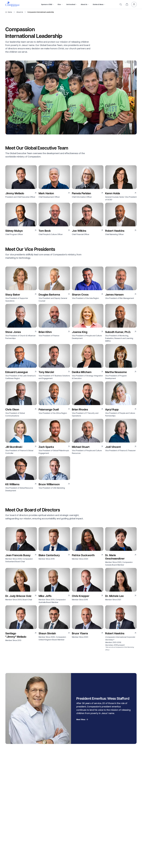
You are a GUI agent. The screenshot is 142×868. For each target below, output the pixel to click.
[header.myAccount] (134, 4)
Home (10, 12)
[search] (121, 4)
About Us (20, 12)
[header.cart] (127, 4)
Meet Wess (82, 719)
